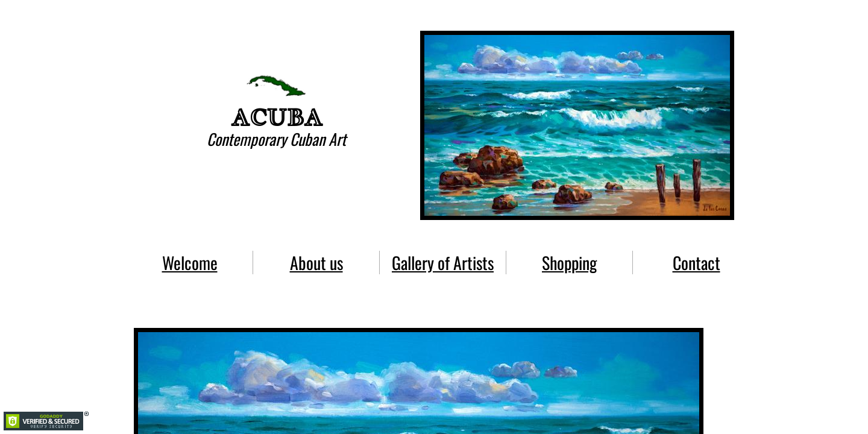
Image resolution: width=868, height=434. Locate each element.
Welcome (190, 263)
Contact (697, 263)
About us (316, 263)
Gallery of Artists (443, 263)
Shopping (569, 263)
